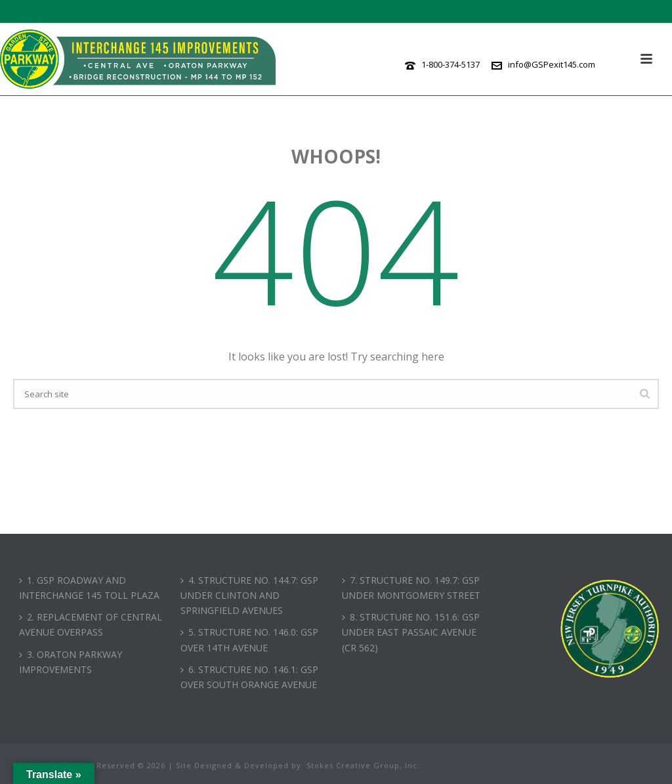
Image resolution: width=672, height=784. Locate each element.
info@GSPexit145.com (552, 64)
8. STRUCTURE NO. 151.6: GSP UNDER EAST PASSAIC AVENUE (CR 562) (411, 632)
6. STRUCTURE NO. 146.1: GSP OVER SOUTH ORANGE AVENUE (249, 677)
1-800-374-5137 (451, 64)
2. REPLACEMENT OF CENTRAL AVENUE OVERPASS (91, 624)
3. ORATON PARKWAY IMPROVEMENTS (71, 662)
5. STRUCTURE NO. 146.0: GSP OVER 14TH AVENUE (249, 640)
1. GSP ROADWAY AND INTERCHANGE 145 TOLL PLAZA (89, 588)
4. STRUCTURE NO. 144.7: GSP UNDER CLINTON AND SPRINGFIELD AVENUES (249, 595)
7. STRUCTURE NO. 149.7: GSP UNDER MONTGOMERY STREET (411, 588)
